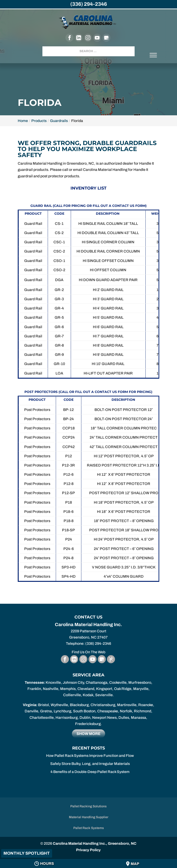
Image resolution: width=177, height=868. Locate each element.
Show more (88, 734)
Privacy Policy (88, 850)
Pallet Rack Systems (89, 828)
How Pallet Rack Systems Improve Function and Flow (90, 756)
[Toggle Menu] (153, 55)
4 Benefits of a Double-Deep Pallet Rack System (90, 772)
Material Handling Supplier (89, 817)
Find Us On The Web (88, 652)
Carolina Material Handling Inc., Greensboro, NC (95, 843)
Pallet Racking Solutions (88, 806)
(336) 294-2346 (89, 4)
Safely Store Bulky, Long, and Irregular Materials (90, 764)
